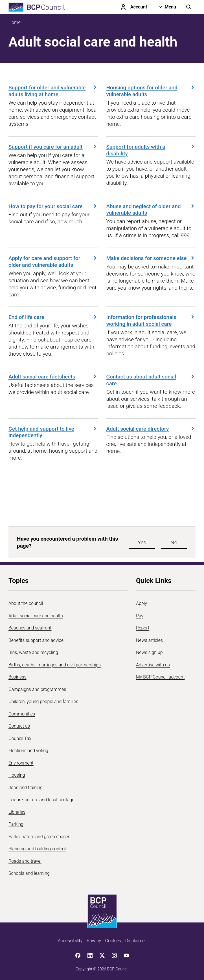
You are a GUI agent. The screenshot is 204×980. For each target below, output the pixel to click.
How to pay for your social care (53, 206)
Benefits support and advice (36, 640)
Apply (142, 603)
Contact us (19, 726)
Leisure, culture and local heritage (41, 800)
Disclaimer (136, 941)
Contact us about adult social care (151, 380)
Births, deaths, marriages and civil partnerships (55, 665)
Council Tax (20, 738)
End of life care (53, 317)
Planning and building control (37, 849)
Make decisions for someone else (151, 258)
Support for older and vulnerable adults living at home (53, 91)
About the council (26, 603)
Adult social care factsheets (53, 377)
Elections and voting (28, 751)
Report (143, 628)
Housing (17, 775)
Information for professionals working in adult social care (151, 321)
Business (17, 677)
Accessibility (70, 941)
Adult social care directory (151, 429)
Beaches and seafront (30, 628)
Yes (142, 542)
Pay (140, 616)
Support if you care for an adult (53, 147)
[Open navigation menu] (167, 7)
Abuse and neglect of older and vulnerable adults (151, 210)
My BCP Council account (160, 677)
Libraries (17, 812)
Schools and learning (29, 873)
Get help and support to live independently (53, 432)
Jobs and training (26, 788)
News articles (149, 640)
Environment (21, 763)
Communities (22, 714)
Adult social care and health (36, 616)
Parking (16, 824)
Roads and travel (25, 861)
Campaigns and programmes (37, 689)
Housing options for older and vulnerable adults (151, 91)
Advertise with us (153, 665)
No (174, 542)
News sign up (149, 652)
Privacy (94, 941)
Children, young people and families (43, 702)
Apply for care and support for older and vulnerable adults (53, 262)
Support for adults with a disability (151, 150)
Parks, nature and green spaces (39, 837)
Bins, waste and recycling (33, 652)
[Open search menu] (189, 7)
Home (15, 22)
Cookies (113, 941)
